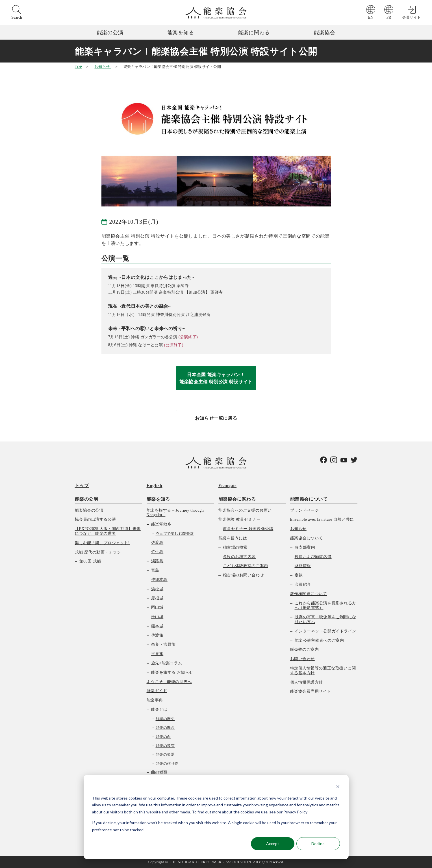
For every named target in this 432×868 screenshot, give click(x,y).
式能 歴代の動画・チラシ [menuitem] (98, 552)
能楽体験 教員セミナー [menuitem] (240, 519)
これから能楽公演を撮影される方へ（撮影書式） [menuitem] (325, 606)
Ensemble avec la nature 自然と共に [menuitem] (322, 519)
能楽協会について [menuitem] (309, 499)
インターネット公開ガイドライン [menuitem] (325, 631)
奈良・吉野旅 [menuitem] (163, 644)
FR (389, 17)
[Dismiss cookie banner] (338, 787)
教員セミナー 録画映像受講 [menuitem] (248, 529)
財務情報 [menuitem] (303, 566)
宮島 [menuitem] (155, 570)
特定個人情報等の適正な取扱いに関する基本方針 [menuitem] (323, 671)
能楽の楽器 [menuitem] (165, 754)
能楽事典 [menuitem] (155, 700)
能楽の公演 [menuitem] (87, 499)
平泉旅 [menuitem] (157, 654)
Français (228, 485)
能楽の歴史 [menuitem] (165, 719)
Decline (318, 844)
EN (371, 17)
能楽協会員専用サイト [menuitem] (311, 691)
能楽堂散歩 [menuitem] (161, 524)
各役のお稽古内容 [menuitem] (239, 557)
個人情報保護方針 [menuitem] (307, 682)
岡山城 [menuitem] (157, 607)
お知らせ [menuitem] (298, 529)
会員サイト (412, 17)
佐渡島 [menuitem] (157, 543)
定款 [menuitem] (299, 575)
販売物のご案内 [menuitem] (305, 650)
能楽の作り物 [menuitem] (167, 763)
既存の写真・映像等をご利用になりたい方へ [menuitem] (325, 619)
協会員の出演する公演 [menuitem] (95, 519)
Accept (273, 844)
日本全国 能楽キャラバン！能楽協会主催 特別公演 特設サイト (216, 378)
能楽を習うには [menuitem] (233, 538)
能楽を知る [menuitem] (158, 499)
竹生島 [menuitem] (157, 552)
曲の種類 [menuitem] (159, 772)
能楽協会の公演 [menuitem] (89, 510)
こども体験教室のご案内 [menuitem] (246, 566)
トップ (82, 485)
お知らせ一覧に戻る (216, 418)
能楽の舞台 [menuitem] (165, 728)
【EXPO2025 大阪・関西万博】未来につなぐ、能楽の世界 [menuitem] (108, 531)
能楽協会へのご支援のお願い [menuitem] (245, 510)
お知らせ (103, 67)
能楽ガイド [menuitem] (157, 691)
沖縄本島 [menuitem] (159, 580)
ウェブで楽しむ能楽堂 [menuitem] (175, 534)
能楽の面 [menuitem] (163, 737)
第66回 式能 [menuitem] (90, 561)
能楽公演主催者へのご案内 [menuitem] (319, 640)
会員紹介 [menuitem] (303, 584)
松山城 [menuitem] (157, 617)
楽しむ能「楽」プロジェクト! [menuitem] (102, 543)
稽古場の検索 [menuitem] (235, 547)
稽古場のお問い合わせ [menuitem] (244, 575)
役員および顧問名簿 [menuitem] (313, 557)
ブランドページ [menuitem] (305, 510)
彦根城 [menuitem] (157, 598)
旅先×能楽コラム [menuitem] (167, 663)
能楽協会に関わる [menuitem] (237, 499)
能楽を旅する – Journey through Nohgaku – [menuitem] (175, 513)
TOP (78, 67)
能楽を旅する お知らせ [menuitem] (172, 672)
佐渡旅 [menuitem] (157, 635)
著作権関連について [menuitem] (309, 594)
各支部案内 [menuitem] (305, 547)
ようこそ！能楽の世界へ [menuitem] (169, 682)
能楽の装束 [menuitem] (165, 746)
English (155, 485)
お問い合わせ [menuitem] (302, 659)
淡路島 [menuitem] (157, 561)
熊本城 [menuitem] (157, 626)
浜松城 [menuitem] (157, 589)
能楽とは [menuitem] (159, 709)
